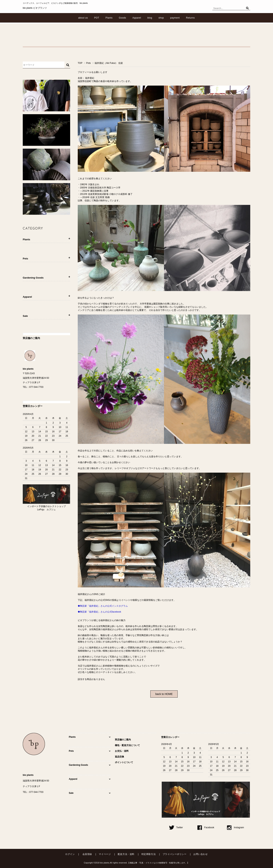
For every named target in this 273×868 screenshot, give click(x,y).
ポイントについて (124, 762)
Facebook (206, 827)
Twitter (176, 827)
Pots (89, 63)
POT (97, 18)
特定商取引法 (149, 854)
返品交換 (119, 757)
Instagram (235, 827)
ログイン (70, 854)
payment (175, 18)
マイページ (105, 854)
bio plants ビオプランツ (35, 8)
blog (150, 18)
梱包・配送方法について (127, 745)
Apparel (137, 18)
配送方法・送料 (126, 854)
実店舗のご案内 (123, 740)
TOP (80, 63)
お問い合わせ (201, 854)
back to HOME (164, 694)
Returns (190, 18)
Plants (109, 18)
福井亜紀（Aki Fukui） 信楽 (109, 63)
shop (161, 18)
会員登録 (87, 854)
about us (83, 18)
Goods (122, 18)
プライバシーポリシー (175, 854)
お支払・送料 (122, 751)
